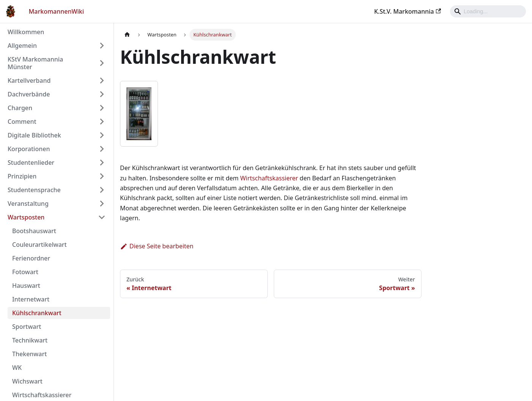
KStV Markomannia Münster (35, 63)
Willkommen (26, 32)
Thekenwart (29, 354)
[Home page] (127, 35)
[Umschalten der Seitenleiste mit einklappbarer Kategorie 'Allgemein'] (102, 46)
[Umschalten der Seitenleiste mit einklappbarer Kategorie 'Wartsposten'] (102, 217)
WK (17, 368)
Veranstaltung (28, 204)
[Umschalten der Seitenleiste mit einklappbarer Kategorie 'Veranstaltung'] (102, 204)
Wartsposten (26, 217)
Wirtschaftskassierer (42, 395)
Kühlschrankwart (37, 313)
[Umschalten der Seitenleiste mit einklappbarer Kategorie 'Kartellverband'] (102, 81)
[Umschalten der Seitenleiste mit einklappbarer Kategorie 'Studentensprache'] (102, 190)
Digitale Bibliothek (34, 135)
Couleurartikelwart (39, 245)
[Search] (488, 11)
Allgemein (22, 46)
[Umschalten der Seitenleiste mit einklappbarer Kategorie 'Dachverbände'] (102, 94)
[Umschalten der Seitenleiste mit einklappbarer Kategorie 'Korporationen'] (102, 149)
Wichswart (27, 381)
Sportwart (27, 327)
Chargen (20, 108)
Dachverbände (29, 94)
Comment (22, 122)
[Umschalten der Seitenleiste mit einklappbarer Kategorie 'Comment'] (102, 122)
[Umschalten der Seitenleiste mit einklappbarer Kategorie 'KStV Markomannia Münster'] (102, 63)
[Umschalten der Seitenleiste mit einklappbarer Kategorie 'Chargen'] (102, 108)
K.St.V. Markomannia (407, 11)
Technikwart (30, 340)
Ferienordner (31, 258)
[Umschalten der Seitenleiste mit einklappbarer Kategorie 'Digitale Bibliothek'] (102, 135)
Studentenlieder (31, 163)
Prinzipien (22, 176)
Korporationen (29, 149)
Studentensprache (34, 190)
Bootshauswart (34, 231)
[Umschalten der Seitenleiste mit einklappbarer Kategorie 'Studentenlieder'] (102, 163)
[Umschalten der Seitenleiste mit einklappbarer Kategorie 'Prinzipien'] (102, 176)
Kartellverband (29, 81)
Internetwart (31, 299)
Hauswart (26, 286)
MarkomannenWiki (57, 11)
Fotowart (25, 272)
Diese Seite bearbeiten (157, 246)
